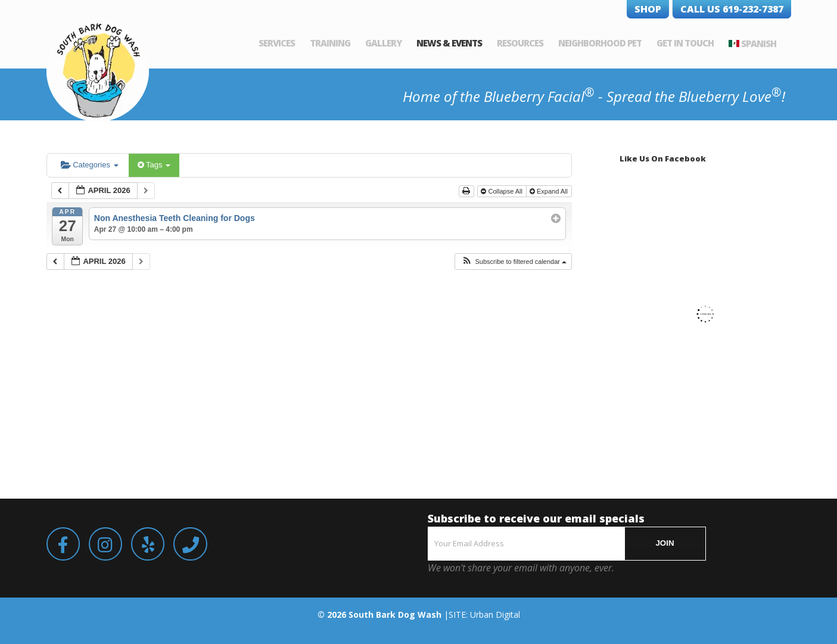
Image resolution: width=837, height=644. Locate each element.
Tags (154, 165)
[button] (514, 262)
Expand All (550, 191)
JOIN (665, 543)
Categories (90, 165)
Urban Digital (495, 615)
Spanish (759, 43)
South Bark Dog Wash (395, 615)
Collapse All (502, 191)
